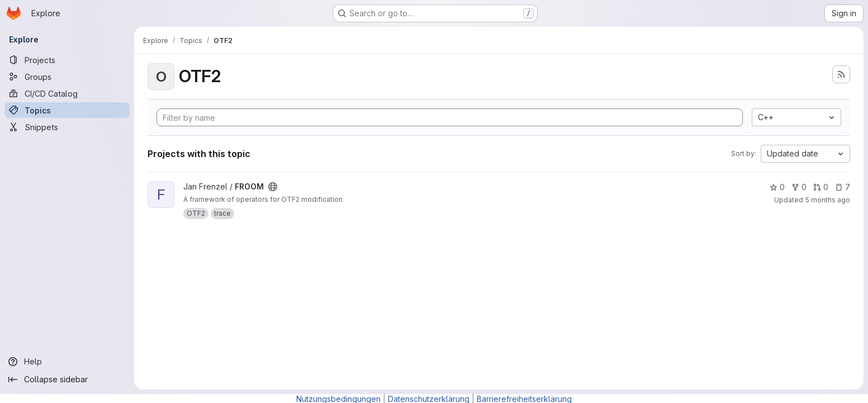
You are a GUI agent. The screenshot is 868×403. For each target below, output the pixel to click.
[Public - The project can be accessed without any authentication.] (273, 187)
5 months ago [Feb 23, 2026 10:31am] (827, 200)
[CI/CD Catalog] (67, 93)
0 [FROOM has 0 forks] (799, 187)
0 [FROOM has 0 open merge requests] (821, 187)
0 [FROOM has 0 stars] (777, 187)
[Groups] (67, 77)
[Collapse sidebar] (67, 380)
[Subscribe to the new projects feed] (841, 74)
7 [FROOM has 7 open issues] (843, 187)
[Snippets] (67, 127)
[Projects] (67, 60)
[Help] (67, 362)
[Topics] (67, 110)
